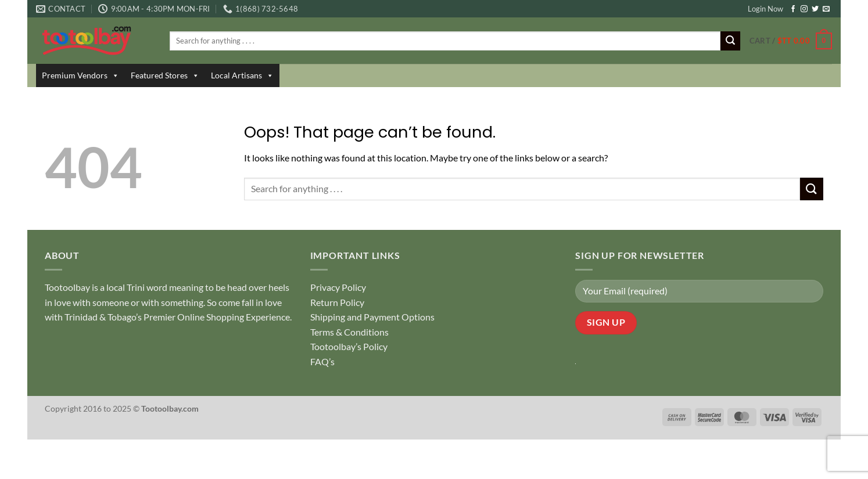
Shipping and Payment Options (372, 317)
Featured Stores (165, 75)
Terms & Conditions (349, 332)
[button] (791, 41)
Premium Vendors (80, 75)
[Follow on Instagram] (804, 9)
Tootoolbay (67, 287)
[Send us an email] (826, 9)
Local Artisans (242, 75)
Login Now (765, 9)
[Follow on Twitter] (815, 9)
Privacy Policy (338, 287)
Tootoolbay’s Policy (349, 346)
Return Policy (337, 302)
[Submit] (730, 41)
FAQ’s (322, 361)
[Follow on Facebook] (793, 9)
